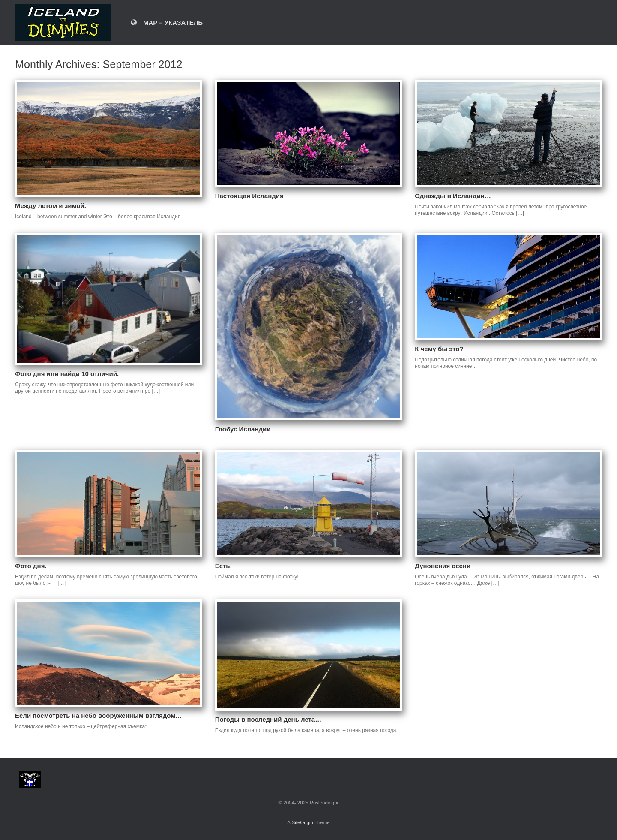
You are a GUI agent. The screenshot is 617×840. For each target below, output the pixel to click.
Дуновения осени (443, 566)
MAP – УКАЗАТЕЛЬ (167, 23)
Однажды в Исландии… (453, 196)
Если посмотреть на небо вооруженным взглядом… (98, 715)
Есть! (224, 566)
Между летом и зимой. (51, 206)
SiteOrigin (302, 822)
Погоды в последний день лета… (268, 719)
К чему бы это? (439, 349)
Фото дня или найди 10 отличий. (67, 374)
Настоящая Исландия (249, 196)
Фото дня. (31, 566)
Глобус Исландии (243, 429)
